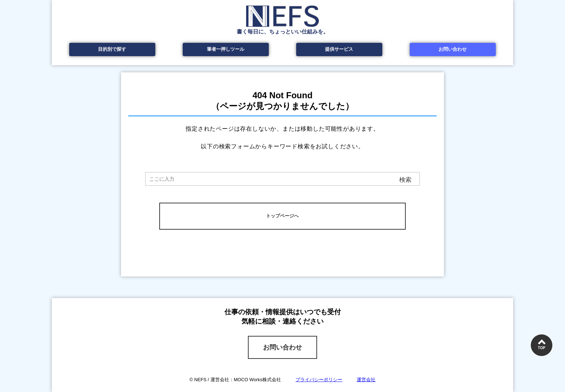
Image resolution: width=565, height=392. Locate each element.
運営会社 (366, 380)
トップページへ (282, 216)
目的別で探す (112, 49)
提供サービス (339, 49)
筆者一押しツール (226, 49)
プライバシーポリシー (319, 380)
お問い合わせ (453, 49)
